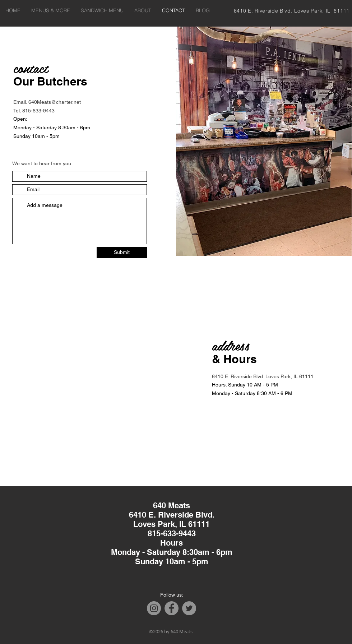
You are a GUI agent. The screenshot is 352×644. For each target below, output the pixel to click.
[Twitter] (189, 608)
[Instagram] (154, 608)
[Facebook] (172, 608)
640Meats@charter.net (55, 102)
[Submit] (122, 252)
